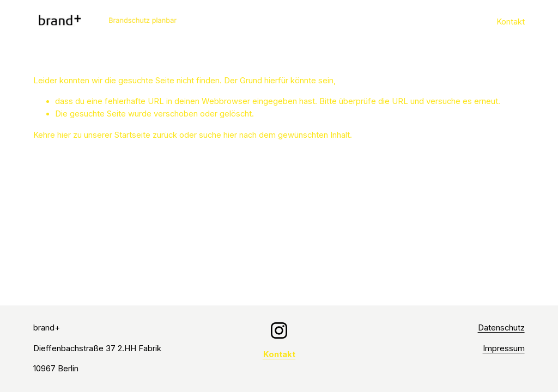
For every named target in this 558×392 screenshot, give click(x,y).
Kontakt (511, 22)
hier (64, 135)
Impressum (504, 348)
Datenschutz (501, 328)
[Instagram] (279, 330)
